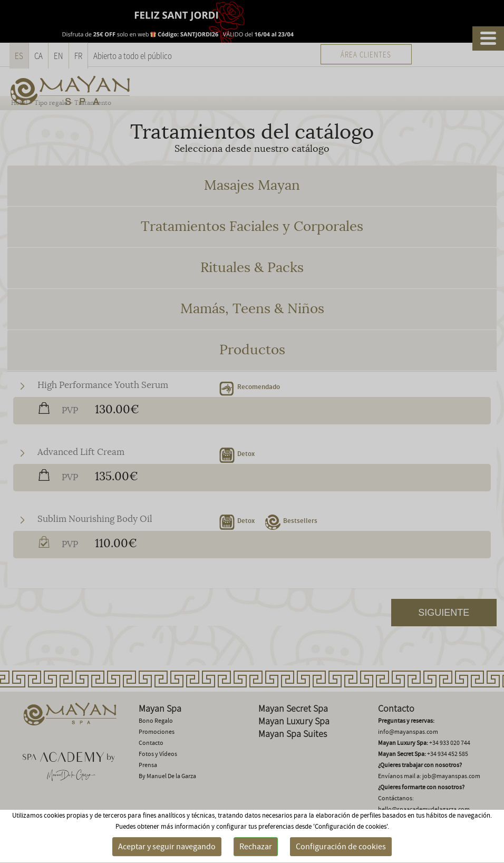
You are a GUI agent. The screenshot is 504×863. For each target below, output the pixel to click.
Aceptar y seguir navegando (167, 847)
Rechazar (256, 847)
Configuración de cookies (341, 847)
